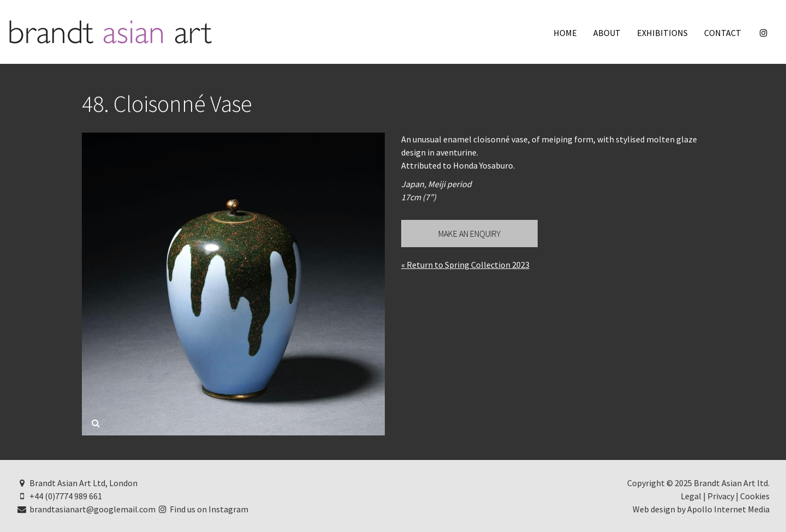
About (607, 33)
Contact (723, 33)
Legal (691, 496)
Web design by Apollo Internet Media (701, 509)
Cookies (755, 496)
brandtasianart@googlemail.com (86, 509)
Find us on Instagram (203, 509)
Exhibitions (662, 33)
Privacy (721, 496)
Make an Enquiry (469, 234)
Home (565, 33)
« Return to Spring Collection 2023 (465, 265)
